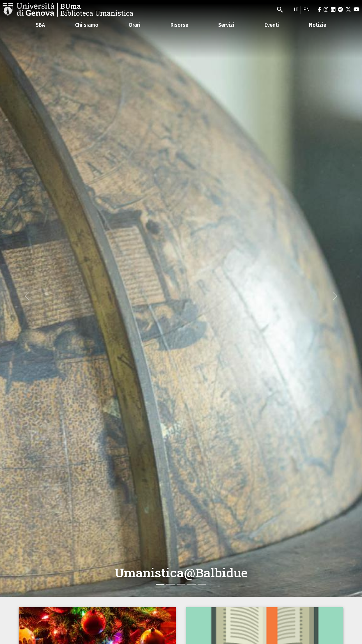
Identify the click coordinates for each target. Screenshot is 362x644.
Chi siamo (87, 25)
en (307, 10)
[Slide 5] (202, 584)
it (296, 10)
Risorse (179, 25)
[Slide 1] (160, 584)
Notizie (318, 25)
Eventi (272, 25)
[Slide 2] (171, 584)
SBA (40, 25)
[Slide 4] (191, 584)
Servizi (226, 25)
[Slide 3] (181, 584)
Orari (135, 25)
